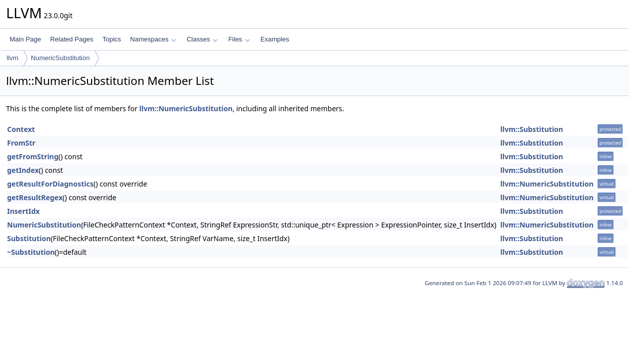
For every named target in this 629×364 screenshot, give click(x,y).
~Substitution (31, 252)
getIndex (23, 170)
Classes (202, 39)
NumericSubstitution (60, 58)
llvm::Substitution (532, 129)
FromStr (21, 143)
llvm (12, 58)
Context (21, 129)
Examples (275, 39)
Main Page (25, 39)
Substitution (29, 238)
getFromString (33, 156)
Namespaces (153, 39)
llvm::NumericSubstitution (186, 108)
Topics (111, 39)
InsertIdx (24, 211)
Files (239, 39)
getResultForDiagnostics (50, 184)
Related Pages (72, 39)
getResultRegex (35, 197)
